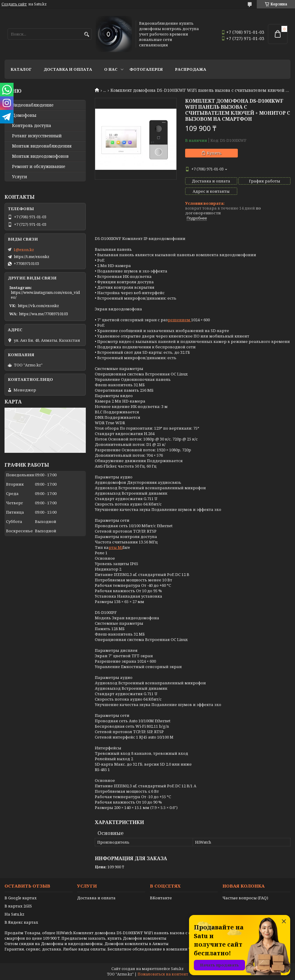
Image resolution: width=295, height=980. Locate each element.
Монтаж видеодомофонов (40, 156)
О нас (111, 69)
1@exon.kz (24, 250)
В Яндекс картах (21, 922)
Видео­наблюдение (33, 105)
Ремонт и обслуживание (39, 166)
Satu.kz (177, 969)
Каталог (21, 69)
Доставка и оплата (68, 69)
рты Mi (116, 547)
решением (179, 320)
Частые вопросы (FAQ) (245, 898)
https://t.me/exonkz (32, 257)
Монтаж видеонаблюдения (42, 146)
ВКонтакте (161, 898)
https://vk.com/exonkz (38, 306)
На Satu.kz (14, 914)
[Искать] (87, 34)
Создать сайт (14, 4)
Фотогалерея (146, 69)
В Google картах (21, 898)
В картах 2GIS (18, 906)
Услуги (20, 177)
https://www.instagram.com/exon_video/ (45, 295)
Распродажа (191, 69)
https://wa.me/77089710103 (43, 314)
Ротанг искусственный (37, 136)
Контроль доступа (32, 126)
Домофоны (24, 115)
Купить (214, 153)
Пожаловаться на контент (163, 974)
